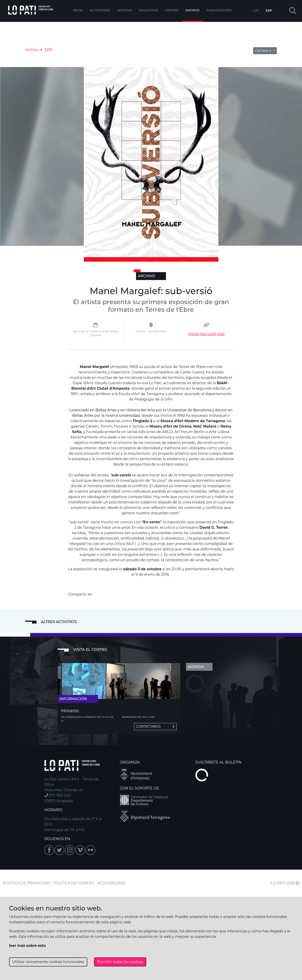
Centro (172, 10)
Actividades (100, 10)
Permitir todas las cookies (120, 962)
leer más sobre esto (27, 946)
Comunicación (219, 10)
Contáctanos (155, 726)
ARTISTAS (125, 10)
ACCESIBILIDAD (111, 883)
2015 (48, 50)
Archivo (192, 10)
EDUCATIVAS (149, 10)
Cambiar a (264, 51)
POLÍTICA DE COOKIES (74, 883)
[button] (293, 11)
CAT (256, 10)
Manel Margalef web (206, 334)
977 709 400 (58, 795)
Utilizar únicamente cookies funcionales (48, 962)
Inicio (78, 10)
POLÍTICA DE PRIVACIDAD (26, 883)
